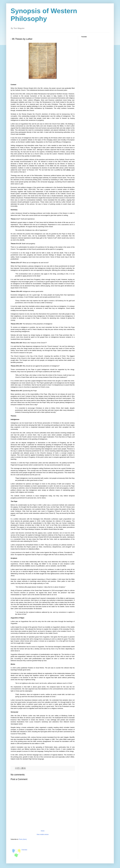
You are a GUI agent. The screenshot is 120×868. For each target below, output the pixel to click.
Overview (24, 850)
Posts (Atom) (23, 839)
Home (43, 831)
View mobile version (43, 834)
